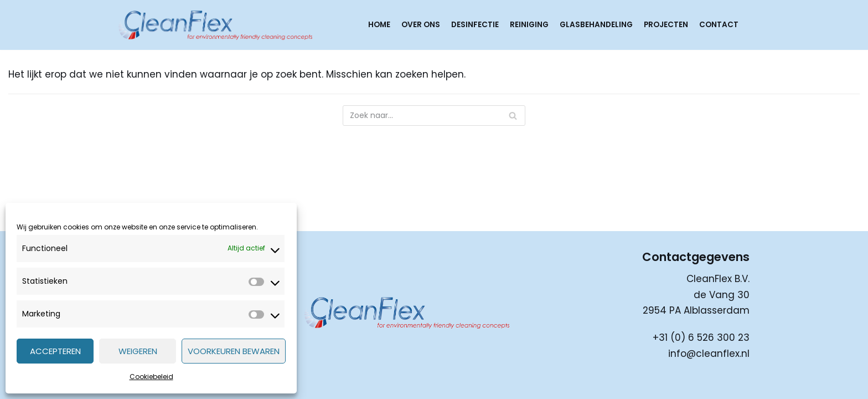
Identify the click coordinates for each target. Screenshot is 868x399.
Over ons (421, 25)
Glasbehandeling (596, 25)
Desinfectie (475, 25)
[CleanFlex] (215, 25)
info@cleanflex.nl (709, 354)
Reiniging (529, 25)
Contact (719, 25)
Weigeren (138, 351)
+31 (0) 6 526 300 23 (701, 337)
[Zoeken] (434, 116)
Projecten (666, 25)
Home (379, 25)
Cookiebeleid (151, 377)
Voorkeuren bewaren (234, 351)
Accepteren (55, 351)
